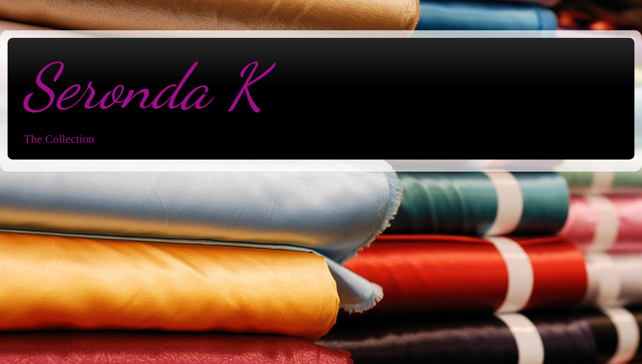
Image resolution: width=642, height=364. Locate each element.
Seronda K (143, 87)
